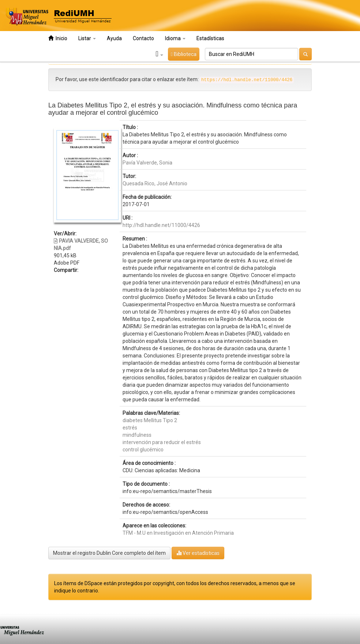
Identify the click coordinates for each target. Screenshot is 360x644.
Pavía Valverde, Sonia (147, 163)
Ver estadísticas (198, 553)
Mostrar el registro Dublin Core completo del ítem (109, 553)
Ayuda (114, 38)
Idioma (175, 38)
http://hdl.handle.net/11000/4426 (161, 225)
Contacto (143, 38)
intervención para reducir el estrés (162, 442)
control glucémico (143, 450)
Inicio (58, 38)
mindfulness (137, 435)
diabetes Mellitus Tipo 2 (150, 420)
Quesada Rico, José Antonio (155, 183)
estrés (130, 428)
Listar (87, 38)
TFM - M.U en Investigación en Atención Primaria (178, 533)
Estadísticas (210, 38)
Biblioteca (184, 54)
